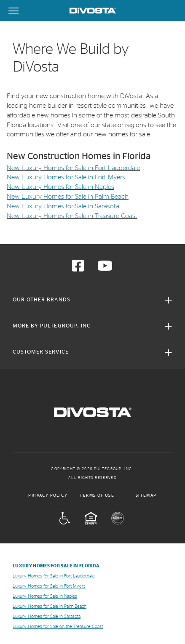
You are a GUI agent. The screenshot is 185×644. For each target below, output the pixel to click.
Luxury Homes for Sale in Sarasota (47, 616)
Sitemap (146, 495)
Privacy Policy (48, 495)
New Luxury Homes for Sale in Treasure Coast (72, 216)
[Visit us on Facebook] (78, 269)
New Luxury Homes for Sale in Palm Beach (68, 197)
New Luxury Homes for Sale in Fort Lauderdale (73, 168)
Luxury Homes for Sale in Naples (45, 596)
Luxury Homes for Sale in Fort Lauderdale (54, 576)
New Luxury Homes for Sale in (51, 187)
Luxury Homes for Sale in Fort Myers (49, 586)
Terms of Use (97, 495)
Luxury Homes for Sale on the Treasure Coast (58, 627)
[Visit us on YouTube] (105, 269)
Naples (105, 187)
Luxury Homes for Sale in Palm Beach (50, 606)
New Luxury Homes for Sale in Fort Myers (66, 177)
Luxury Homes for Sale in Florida (56, 566)
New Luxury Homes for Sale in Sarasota (63, 206)
